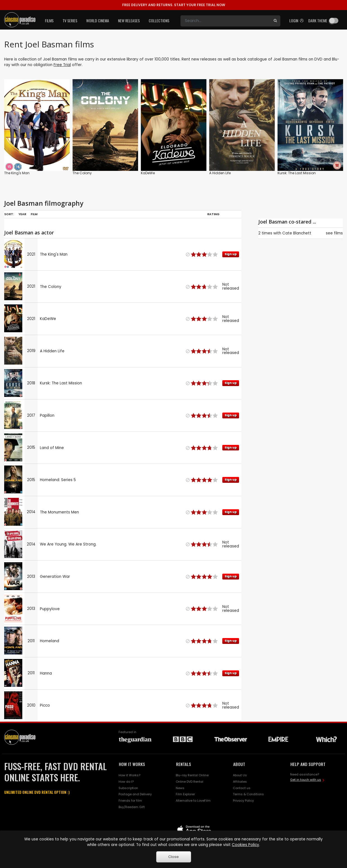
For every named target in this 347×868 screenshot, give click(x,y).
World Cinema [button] (98, 20)
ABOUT (239, 764)
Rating (213, 214)
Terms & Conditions (248, 794)
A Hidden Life (220, 173)
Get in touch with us (306, 780)
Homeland (50, 641)
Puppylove (50, 609)
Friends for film (130, 801)
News (180, 788)
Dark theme (318, 20)
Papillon (47, 415)
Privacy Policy (243, 801)
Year (22, 214)
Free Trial (62, 65)
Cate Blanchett (297, 233)
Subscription (128, 788)
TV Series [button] (70, 20)
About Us (240, 775)
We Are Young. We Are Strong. (68, 544)
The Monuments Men (59, 512)
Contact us (242, 788)
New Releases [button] (129, 20)
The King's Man (17, 173)
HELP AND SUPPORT (308, 764)
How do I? (126, 782)
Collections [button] (159, 20)
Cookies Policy (245, 845)
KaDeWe (148, 173)
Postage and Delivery (135, 794)
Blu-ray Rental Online (192, 775)
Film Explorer (185, 794)
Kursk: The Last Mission (297, 173)
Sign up (231, 254)
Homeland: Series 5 (58, 480)
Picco (45, 705)
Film (34, 214)
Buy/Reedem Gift (132, 807)
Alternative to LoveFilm (193, 801)
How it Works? (129, 775)
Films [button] (49, 20)
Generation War (55, 577)
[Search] (225, 21)
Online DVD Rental (190, 782)
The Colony (82, 173)
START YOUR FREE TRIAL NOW (174, 5)
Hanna (46, 673)
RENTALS (184, 764)
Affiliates (240, 782)
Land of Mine (52, 448)
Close (173, 857)
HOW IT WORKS (132, 764)
